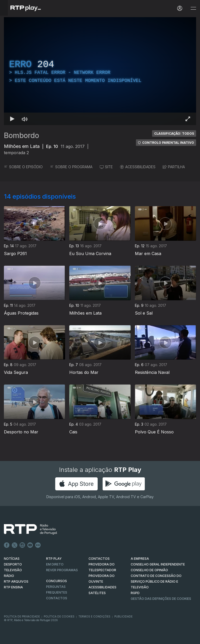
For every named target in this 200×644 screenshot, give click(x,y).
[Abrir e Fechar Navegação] (193, 8)
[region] (100, 71)
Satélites (97, 593)
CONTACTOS (99, 559)
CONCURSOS (57, 581)
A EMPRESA (140, 559)
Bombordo (21, 135)
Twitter (15, 545)
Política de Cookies (59, 616)
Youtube (30, 545)
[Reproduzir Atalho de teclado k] (12, 119)
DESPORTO (13, 564)
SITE (106, 167)
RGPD (135, 593)
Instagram (22, 545)
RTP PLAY (54, 559)
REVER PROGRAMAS (62, 570)
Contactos (57, 598)
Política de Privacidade (22, 616)
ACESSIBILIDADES (138, 167)
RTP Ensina (13, 587)
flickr (38, 545)
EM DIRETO (55, 564)
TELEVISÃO (13, 570)
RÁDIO (9, 576)
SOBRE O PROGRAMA (71, 167)
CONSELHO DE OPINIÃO (149, 570)
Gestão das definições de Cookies (161, 599)
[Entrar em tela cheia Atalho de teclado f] (188, 119)
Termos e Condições (94, 616)
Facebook (7, 545)
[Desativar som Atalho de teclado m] (25, 119)
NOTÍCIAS (12, 559)
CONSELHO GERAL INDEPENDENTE (158, 564)
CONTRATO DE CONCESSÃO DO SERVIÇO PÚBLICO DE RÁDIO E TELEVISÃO (156, 581)
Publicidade (123, 616)
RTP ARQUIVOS (16, 581)
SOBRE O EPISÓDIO (23, 167)
